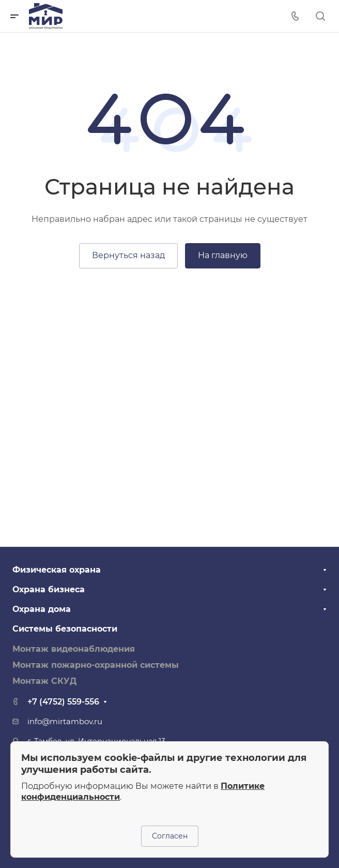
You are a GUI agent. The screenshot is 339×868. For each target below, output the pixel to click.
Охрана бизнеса (49, 589)
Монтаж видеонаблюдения (74, 649)
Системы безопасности (65, 629)
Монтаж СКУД (44, 681)
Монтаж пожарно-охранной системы (96, 665)
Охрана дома (42, 609)
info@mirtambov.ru (65, 722)
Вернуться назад (128, 255)
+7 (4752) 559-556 (63, 702)
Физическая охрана (57, 570)
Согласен (170, 836)
